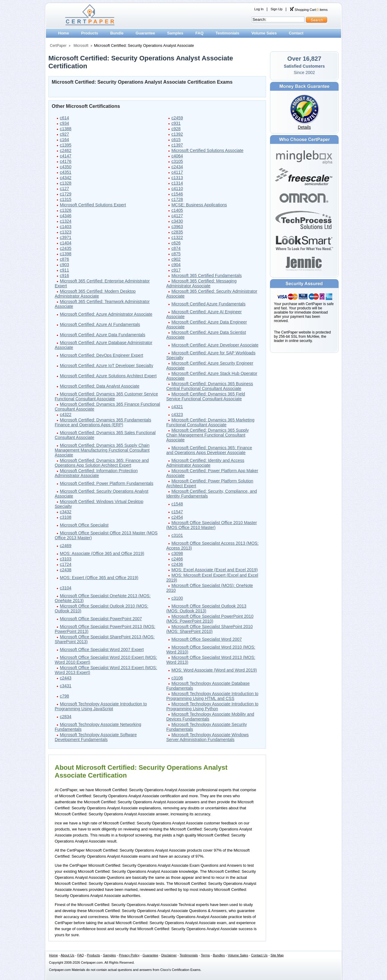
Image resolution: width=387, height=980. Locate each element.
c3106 (177, 678)
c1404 (66, 243)
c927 (64, 134)
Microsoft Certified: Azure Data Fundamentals (102, 335)
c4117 (177, 172)
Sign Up (276, 9)
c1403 (66, 227)
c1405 (177, 210)
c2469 (66, 546)
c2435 (66, 248)
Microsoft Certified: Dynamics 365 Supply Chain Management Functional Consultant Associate (208, 435)
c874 (176, 248)
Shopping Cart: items (309, 10)
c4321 (177, 407)
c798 (64, 696)
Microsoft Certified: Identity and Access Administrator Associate (205, 463)
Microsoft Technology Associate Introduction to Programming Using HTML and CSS (212, 696)
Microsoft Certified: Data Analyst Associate (100, 386)
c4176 (66, 161)
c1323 (66, 232)
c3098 (177, 553)
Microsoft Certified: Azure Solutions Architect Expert (108, 376)
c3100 (177, 598)
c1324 (66, 221)
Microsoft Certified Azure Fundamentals (208, 304)
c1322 (177, 237)
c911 (64, 270)
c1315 (66, 199)
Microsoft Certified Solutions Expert (93, 205)
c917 (176, 270)
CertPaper (58, 46)
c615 (176, 140)
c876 (64, 259)
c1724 (66, 564)
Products (89, 33)
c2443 (66, 678)
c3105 (177, 161)
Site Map (277, 955)
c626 (176, 243)
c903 (64, 265)
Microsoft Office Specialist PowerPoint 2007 (101, 619)
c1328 (66, 183)
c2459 (177, 118)
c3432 (66, 512)
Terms (205, 955)
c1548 (177, 504)
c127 (64, 189)
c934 (64, 123)
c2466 (177, 559)
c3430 (177, 221)
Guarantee (145, 33)
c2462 (66, 150)
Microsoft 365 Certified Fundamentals (207, 276)
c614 (64, 118)
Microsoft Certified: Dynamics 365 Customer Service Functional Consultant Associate (106, 396)
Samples (175, 33)
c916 (64, 276)
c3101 (177, 535)
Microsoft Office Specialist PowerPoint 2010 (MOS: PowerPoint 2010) (210, 619)
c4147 (66, 156)
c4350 (66, 167)
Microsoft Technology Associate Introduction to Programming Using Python (212, 706)
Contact (296, 33)
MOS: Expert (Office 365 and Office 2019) (99, 578)
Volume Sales (264, 33)
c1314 (177, 183)
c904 (176, 265)
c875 (176, 254)
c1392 (177, 134)
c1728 (177, 199)
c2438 (66, 570)
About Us (68, 955)
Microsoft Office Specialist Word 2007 (207, 639)
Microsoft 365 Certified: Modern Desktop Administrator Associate (95, 294)
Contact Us (259, 955)
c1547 (177, 512)
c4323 (177, 414)
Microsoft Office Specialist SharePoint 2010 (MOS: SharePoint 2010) (210, 629)
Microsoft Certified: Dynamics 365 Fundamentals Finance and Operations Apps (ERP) (103, 422)
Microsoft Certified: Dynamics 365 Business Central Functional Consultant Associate (210, 386)
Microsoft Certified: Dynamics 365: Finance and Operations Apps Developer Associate (209, 450)
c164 (64, 140)
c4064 (177, 156)
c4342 (66, 178)
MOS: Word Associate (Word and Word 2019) (214, 670)
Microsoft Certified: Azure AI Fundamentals (100, 324)
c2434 (177, 167)
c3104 (66, 588)
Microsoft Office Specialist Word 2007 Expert (102, 650)
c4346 (66, 216)
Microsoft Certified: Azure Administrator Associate (106, 314)
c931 (176, 123)
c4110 (177, 189)
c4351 (66, 172)
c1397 (177, 145)
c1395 (66, 145)
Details (304, 127)
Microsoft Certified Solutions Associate (207, 150)
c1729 (66, 194)
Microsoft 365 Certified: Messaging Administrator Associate (202, 283)
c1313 (177, 178)
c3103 (66, 559)
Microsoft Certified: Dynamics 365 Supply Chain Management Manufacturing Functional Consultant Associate (102, 450)
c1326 (66, 210)
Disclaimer (169, 955)
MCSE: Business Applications (199, 205)
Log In (259, 9)
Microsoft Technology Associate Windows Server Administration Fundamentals (208, 737)
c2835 (177, 232)
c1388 (66, 129)
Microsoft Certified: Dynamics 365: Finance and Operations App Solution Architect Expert (102, 463)
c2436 (177, 564)
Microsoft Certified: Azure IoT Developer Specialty (107, 366)
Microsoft (81, 46)
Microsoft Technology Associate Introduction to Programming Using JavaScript (101, 706)
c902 (176, 259)
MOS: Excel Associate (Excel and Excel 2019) (215, 570)
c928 (176, 129)
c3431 (66, 686)
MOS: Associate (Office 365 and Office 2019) (102, 553)
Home (63, 33)
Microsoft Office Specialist (84, 525)
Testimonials (228, 33)
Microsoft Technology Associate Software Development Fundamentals (96, 737)
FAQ (199, 33)
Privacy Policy (129, 955)
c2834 (66, 717)
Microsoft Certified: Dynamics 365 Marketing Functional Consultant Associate (210, 422)
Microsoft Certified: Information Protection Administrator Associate (96, 473)
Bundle (117, 33)
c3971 (66, 237)
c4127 (177, 216)
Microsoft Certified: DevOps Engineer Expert (101, 355)
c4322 (66, 414)
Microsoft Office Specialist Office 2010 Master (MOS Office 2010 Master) (212, 525)
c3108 (66, 517)
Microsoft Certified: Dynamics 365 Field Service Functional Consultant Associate (206, 396)
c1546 (177, 194)
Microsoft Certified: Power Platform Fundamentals (107, 483)
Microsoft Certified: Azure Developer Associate (215, 345)
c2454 (177, 517)
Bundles (219, 955)
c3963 (177, 227)
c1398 (66, 254)
